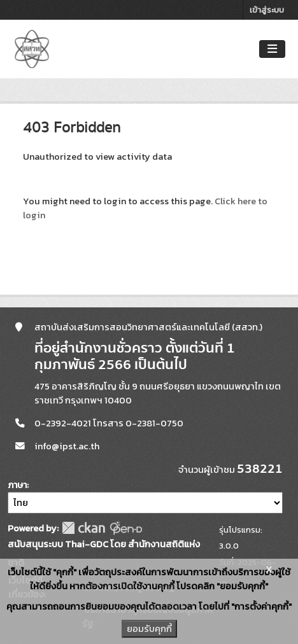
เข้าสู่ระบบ (267, 10)
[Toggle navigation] (272, 49)
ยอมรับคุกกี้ (149, 629)
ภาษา (17, 485)
